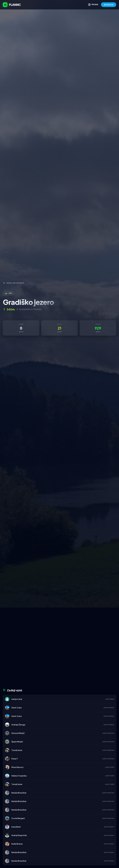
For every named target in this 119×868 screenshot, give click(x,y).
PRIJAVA (93, 5)
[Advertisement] (59, 625)
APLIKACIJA (109, 5)
